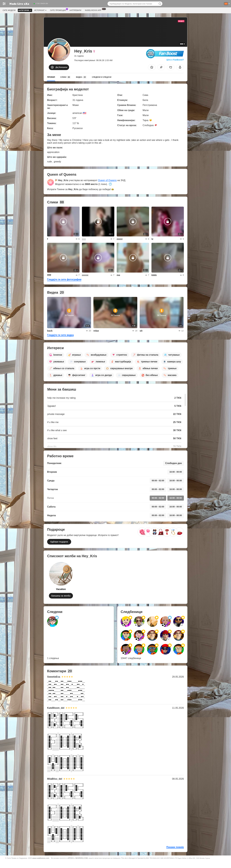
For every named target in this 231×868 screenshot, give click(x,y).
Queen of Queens (107, 180)
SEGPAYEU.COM (81, 858)
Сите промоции (59, 10)
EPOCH (71, 858)
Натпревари (75, 10)
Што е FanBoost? (175, 60)
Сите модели (9, 10)
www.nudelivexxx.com (41, 858)
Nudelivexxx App (94, 10)
